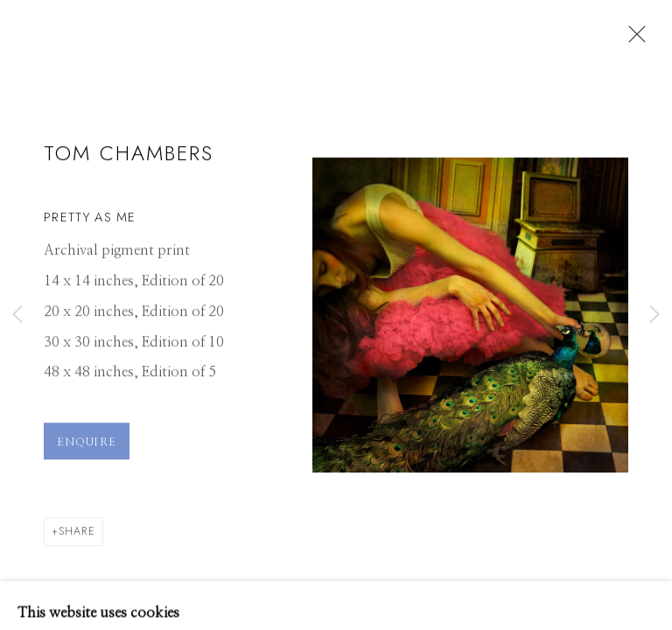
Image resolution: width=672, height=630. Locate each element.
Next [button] (654, 315)
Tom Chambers (129, 159)
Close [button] (633, 39)
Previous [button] (17, 315)
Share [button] (77, 538)
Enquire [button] (87, 449)
